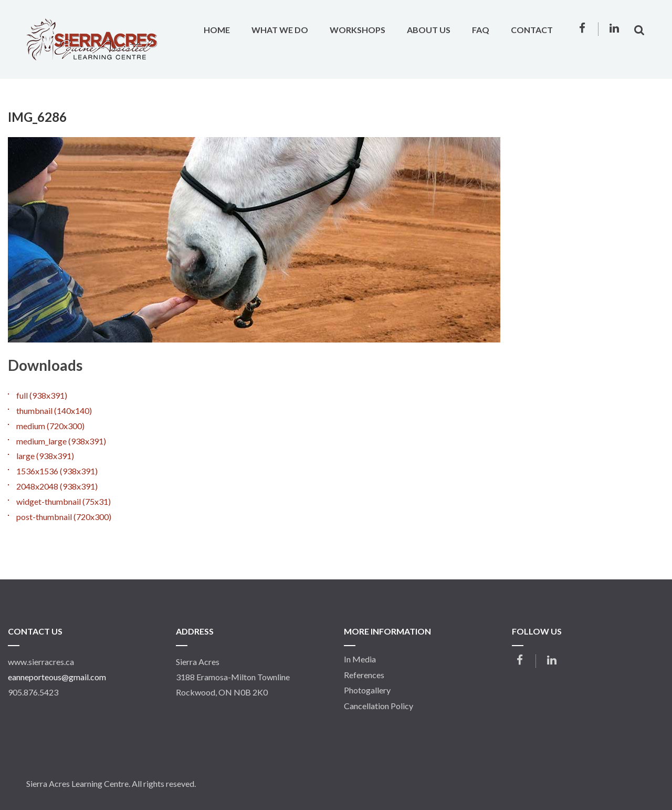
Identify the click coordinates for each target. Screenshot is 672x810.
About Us (429, 30)
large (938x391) (45, 456)
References (364, 675)
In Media (360, 659)
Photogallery (367, 690)
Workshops (358, 30)
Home (217, 30)
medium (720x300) (50, 426)
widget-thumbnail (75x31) (64, 501)
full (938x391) (42, 395)
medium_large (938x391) (61, 441)
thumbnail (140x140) (54, 411)
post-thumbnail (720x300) (64, 517)
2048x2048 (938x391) (57, 486)
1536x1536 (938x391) (57, 471)
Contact (532, 30)
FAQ (481, 30)
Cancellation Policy (379, 706)
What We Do (280, 30)
